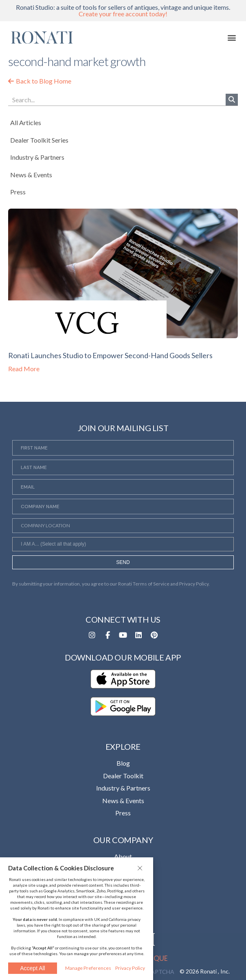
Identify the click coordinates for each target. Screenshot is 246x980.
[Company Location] (123, 526)
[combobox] (123, 544)
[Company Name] (123, 507)
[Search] (232, 100)
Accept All (32, 968)
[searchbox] (123, 545)
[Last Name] (123, 467)
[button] (141, 868)
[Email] (123, 487)
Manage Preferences (88, 968)
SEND (123, 562)
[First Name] (123, 448)
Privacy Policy (130, 968)
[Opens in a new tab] (92, 635)
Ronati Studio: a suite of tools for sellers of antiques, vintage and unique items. (123, 10)
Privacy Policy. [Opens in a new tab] (194, 584)
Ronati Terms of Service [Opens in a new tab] (144, 584)
